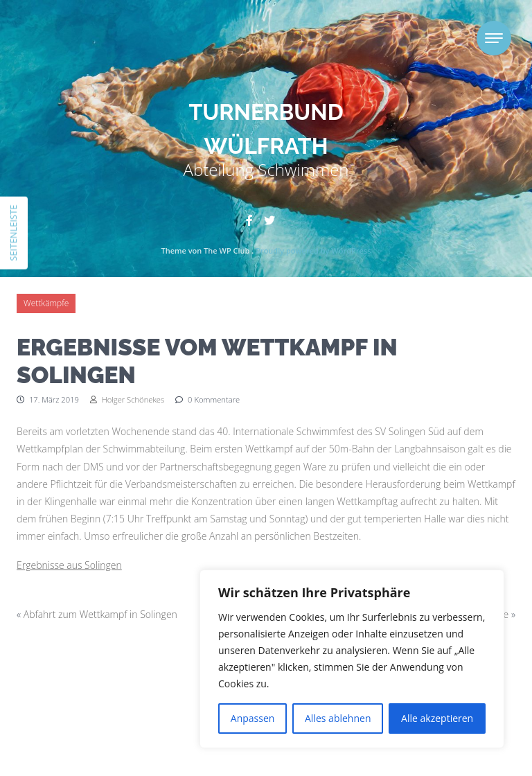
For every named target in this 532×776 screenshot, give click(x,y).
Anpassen (253, 718)
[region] (352, 659)
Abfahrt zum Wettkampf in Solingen (100, 614)
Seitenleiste (13, 232)
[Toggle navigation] (494, 38)
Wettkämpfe (46, 303)
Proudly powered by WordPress (313, 250)
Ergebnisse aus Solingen (69, 565)
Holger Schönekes (127, 399)
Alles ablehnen (338, 718)
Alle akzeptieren (437, 718)
